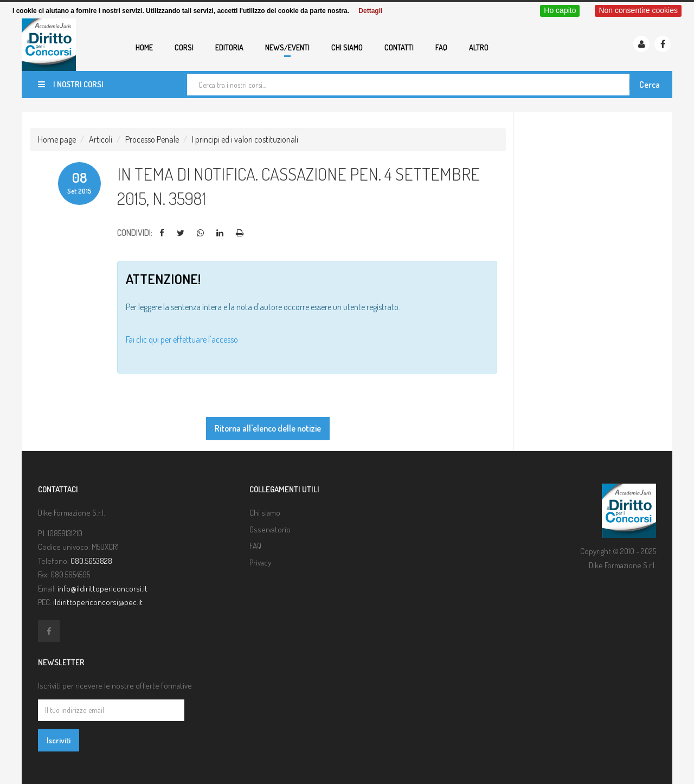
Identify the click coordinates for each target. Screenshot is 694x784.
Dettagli (370, 11)
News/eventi (287, 47)
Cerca (650, 85)
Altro (479, 47)
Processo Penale (152, 139)
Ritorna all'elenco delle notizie (268, 428)
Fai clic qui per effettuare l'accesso (182, 339)
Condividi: (135, 233)
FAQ (441, 47)
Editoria (229, 47)
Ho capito (560, 10)
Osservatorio (270, 529)
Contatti (399, 47)
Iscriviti (59, 740)
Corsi (184, 47)
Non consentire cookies (638, 10)
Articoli (101, 139)
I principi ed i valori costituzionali (245, 139)
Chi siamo (347, 47)
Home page (57, 139)
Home (144, 47)
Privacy (260, 563)
